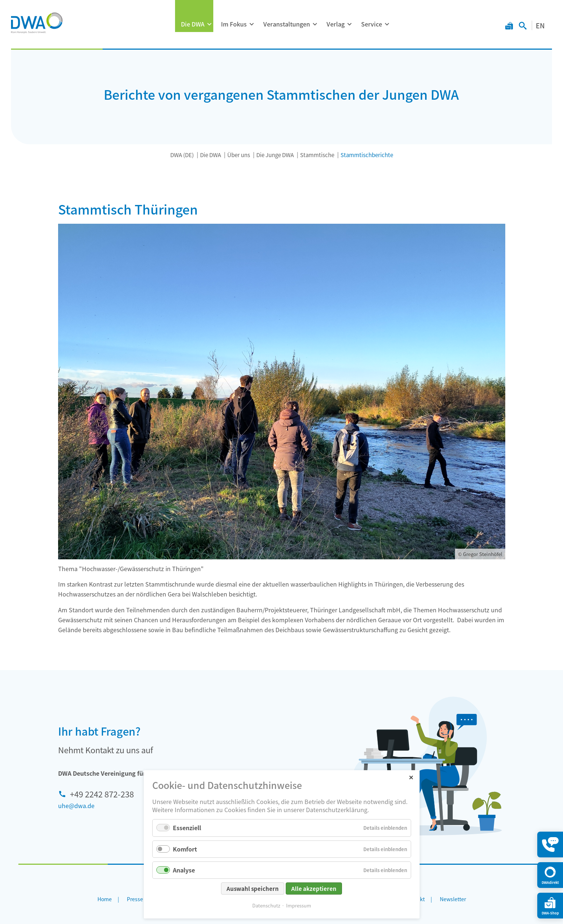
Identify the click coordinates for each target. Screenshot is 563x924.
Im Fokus (234, 24)
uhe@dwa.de (76, 806)
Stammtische (317, 155)
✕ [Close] (411, 794)
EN (540, 25)
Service (372, 24)
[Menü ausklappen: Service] (387, 24)
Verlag (336, 24)
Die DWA (193, 24)
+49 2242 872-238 (102, 794)
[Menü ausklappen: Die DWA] (209, 24)
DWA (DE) (182, 155)
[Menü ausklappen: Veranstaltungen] (315, 24)
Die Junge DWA (275, 155)
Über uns (239, 155)
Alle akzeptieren (314, 905)
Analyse (184, 886)
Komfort (185, 865)
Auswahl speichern (253, 905)
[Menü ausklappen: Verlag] (349, 24)
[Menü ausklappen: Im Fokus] (252, 24)
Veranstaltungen (287, 24)
